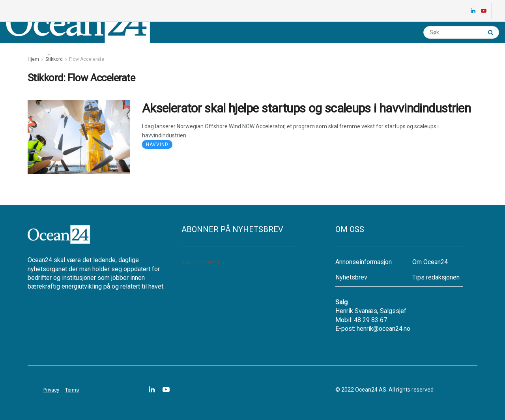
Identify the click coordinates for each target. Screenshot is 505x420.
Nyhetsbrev (179, 54)
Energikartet (77, 54)
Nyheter (28, 54)
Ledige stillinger (129, 54)
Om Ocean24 (430, 262)
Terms (72, 390)
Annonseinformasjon (364, 262)
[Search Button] (492, 32)
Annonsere (221, 54)
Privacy (51, 390)
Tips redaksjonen (436, 277)
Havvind (157, 144)
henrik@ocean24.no (383, 329)
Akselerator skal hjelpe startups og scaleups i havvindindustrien (306, 108)
